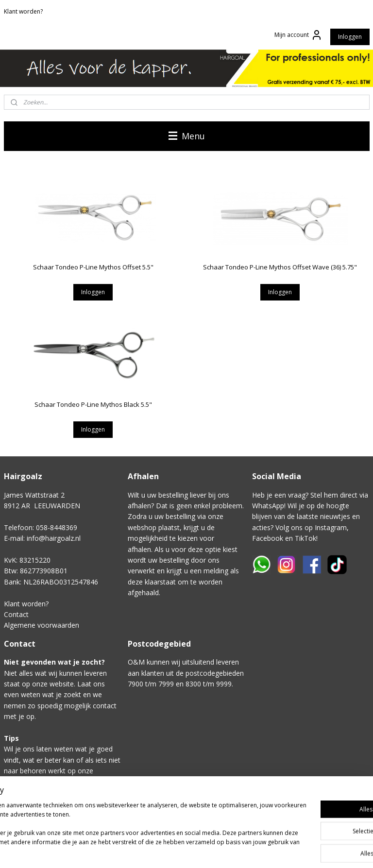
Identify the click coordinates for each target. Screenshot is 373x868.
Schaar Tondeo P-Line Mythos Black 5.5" (93, 404)
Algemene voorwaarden (42, 625)
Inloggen (350, 37)
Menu (187, 136)
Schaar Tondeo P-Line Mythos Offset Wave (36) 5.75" (280, 267)
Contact (16, 614)
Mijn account (298, 35)
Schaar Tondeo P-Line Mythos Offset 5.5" (93, 267)
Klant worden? (23, 11)
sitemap (244, 850)
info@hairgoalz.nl (54, 538)
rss (264, 850)
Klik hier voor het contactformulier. (58, 814)
